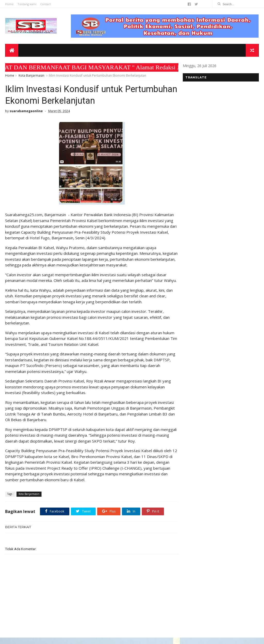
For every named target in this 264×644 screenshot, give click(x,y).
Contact (46, 4)
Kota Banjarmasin (31, 76)
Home (9, 4)
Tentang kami (27, 4)
